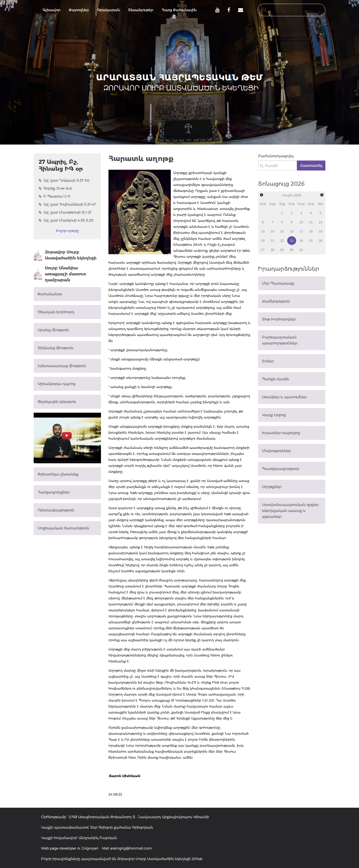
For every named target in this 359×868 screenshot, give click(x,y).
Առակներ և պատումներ (284, 397)
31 (301, 250)
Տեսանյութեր (141, 10)
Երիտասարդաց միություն (62, 366)
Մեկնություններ (276, 451)
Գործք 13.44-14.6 (55, 188)
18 (311, 231)
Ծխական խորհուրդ (56, 312)
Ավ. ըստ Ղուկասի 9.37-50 (64, 180)
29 (282, 250)
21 (272, 241)
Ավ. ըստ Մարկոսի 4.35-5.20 (66, 220)
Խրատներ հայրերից (281, 433)
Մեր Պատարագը (278, 283)
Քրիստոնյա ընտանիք (58, 474)
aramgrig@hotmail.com (131, 848)
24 (301, 241)
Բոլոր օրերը (67, 231)
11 (311, 222)
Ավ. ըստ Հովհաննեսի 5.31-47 (67, 204)
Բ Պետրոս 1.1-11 (54, 196)
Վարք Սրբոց (274, 415)
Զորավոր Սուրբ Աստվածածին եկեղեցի (65, 255)
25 (311, 241)
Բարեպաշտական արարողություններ (280, 340)
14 (272, 231)
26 (320, 241)
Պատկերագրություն (281, 469)
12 (320, 222)
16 (291, 231)
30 (291, 250)
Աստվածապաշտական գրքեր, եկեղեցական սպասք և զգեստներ (291, 511)
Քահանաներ (50, 294)
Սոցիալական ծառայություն (63, 528)
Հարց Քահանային (179, 10)
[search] (287, 10)
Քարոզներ (79, 10)
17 (301, 231)
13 (263, 231)
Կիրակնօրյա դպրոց (56, 384)
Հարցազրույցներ (54, 492)
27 (263, 250)
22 (282, 241)
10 (301, 222)
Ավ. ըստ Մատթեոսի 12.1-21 (65, 212)
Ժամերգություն (276, 301)
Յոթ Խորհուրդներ (279, 319)
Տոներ (268, 361)
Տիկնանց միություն (55, 348)
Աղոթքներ (272, 487)
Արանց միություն (53, 330)
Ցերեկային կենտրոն (57, 402)
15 (282, 231)
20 (263, 241)
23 (291, 241)
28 (272, 250)
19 (320, 231)
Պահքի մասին (275, 379)
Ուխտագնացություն (56, 510)
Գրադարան (108, 10)
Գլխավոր (51, 10)
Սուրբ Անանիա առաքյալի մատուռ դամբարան (60, 274)
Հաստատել (311, 165)
